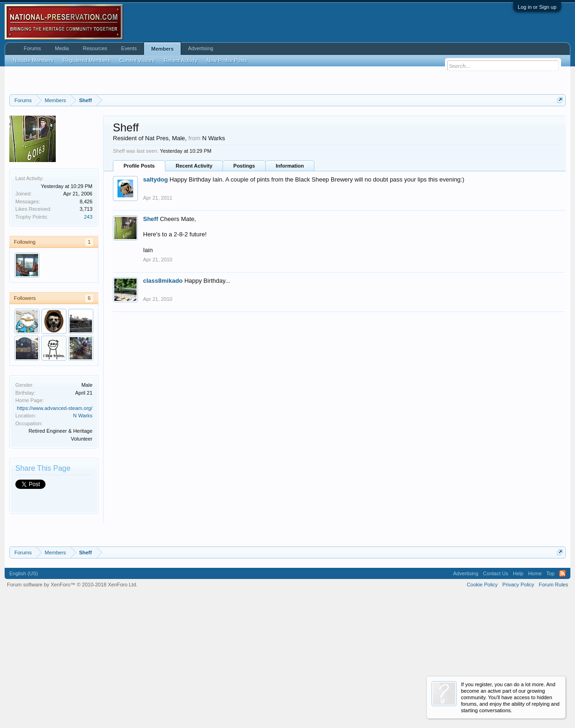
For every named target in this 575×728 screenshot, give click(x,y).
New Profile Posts (227, 60)
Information (290, 282)
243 (88, 333)
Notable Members (33, 60)
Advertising (201, 48)
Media (62, 48)
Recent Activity (194, 282)
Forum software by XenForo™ (72, 701)
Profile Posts (139, 282)
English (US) (24, 689)
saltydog (155, 296)
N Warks (83, 532)
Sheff (151, 335)
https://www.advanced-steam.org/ (55, 524)
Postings (244, 282)
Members (162, 49)
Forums (32, 48)
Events (129, 48)
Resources (95, 48)
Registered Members (86, 60)
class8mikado (163, 397)
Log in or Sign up (537, 7)
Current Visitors (137, 60)
